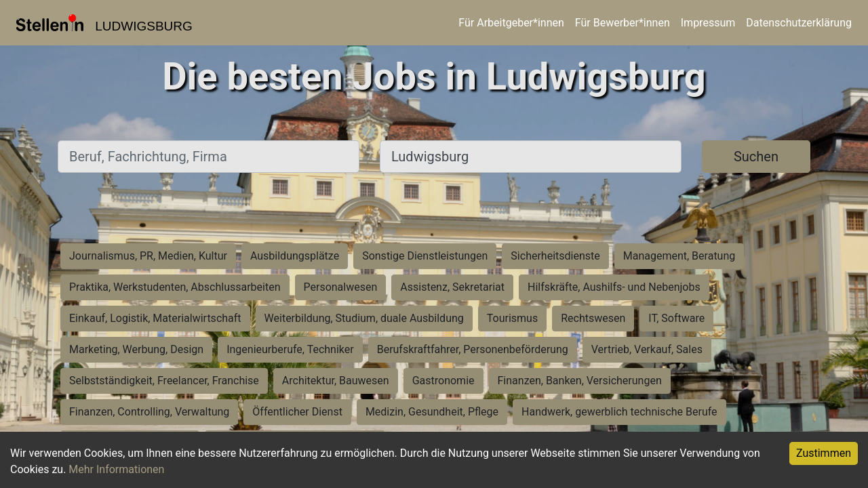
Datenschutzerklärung (799, 23)
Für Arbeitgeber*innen (511, 23)
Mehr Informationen (116, 469)
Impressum (708, 23)
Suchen (756, 157)
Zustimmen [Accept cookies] (824, 453)
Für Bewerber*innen (623, 23)
